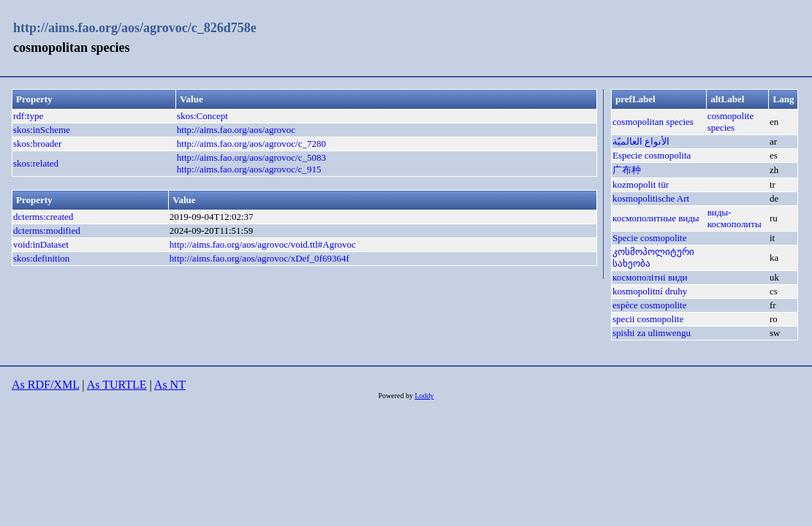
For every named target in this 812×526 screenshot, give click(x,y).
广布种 (627, 170)
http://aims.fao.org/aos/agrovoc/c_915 (249, 169)
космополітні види (650, 277)
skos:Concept (202, 116)
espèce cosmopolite (649, 305)
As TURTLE (117, 385)
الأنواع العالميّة (641, 141)
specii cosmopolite (648, 319)
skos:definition (41, 258)
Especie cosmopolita (652, 155)
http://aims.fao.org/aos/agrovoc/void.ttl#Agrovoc (263, 244)
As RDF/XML (45, 385)
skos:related (36, 163)
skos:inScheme (42, 130)
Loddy (424, 396)
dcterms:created (43, 217)
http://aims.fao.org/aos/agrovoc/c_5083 (251, 157)
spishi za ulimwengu (652, 333)
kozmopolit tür (641, 184)
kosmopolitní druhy (650, 291)
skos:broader (37, 144)
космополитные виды (656, 218)
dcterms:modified (47, 230)
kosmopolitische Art (651, 198)
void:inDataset (41, 244)
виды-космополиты (735, 218)
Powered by (396, 396)
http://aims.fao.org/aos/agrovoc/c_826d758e (135, 28)
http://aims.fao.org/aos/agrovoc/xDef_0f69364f (259, 258)
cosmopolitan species (653, 122)
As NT (170, 385)
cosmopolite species (731, 122)
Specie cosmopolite (649, 238)
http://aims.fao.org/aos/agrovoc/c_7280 (251, 144)
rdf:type (28, 116)
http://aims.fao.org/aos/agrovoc (236, 130)
